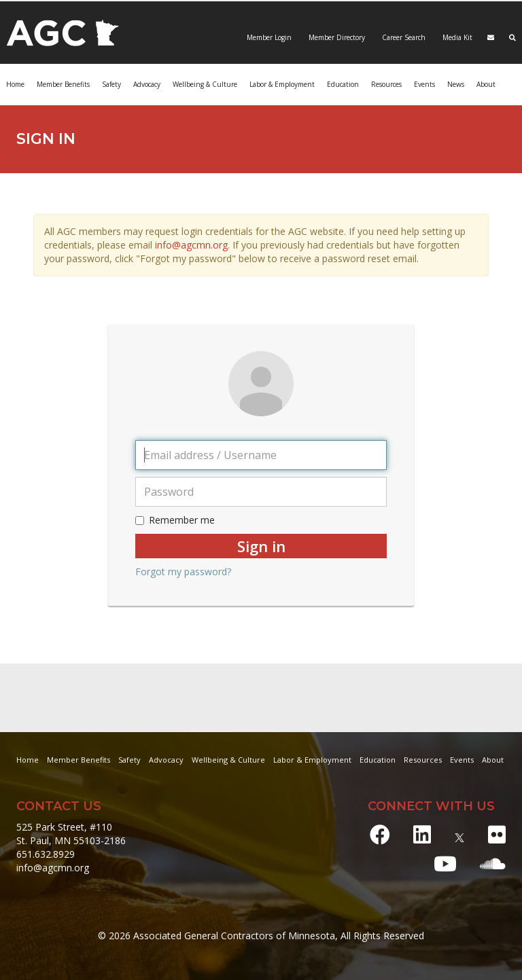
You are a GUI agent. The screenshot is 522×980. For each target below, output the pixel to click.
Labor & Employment (282, 84)
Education (343, 84)
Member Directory (336, 37)
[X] (459, 834)
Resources (386, 84)
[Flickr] (497, 834)
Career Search (403, 37)
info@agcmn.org (191, 245)
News (456, 84)
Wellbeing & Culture (205, 84)
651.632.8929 (46, 854)
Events (424, 84)
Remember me (175, 520)
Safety (111, 84)
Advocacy (147, 84)
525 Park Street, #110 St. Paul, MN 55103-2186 (71, 834)
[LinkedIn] (422, 834)
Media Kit (456, 37)
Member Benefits (63, 84)
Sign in (261, 546)
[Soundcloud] (493, 864)
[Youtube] (445, 864)
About (486, 84)
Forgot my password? (183, 571)
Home (15, 84)
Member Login (269, 37)
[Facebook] (380, 834)
